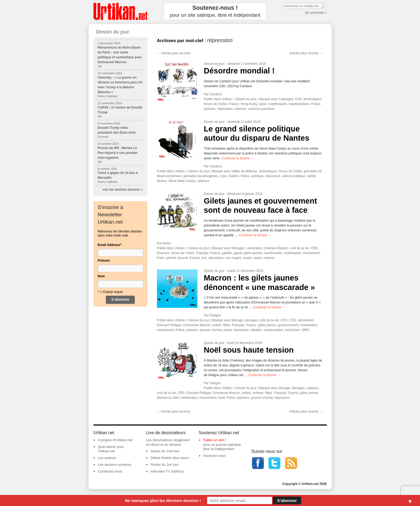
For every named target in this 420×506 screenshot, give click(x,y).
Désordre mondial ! (239, 71)
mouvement (311, 253)
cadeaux (313, 388)
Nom (101, 276)
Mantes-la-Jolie (168, 398)
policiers (210, 109)
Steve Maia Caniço (182, 181)
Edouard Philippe (169, 325)
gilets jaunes (253, 253)
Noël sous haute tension (249, 350)
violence (240, 109)
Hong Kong (249, 104)
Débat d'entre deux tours (170, 458)
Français (202, 253)
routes (248, 258)
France (234, 104)
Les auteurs (107, 458)
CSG (293, 320)
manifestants (278, 104)
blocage (237, 320)
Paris (161, 258)
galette (227, 253)
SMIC (305, 330)
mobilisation (292, 253)
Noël (222, 398)
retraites (256, 330)
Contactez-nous (110, 471)
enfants (258, 393)
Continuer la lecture (238, 158)
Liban (263, 104)
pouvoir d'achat (189, 258)
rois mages (233, 258)
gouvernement (288, 325)
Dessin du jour (214, 64)
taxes (258, 258)
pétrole (171, 258)
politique (258, 176)
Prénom (104, 261)
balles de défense (244, 171)
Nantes (234, 176)
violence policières (261, 109)
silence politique (294, 176)
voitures (269, 258)
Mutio (167, 243)
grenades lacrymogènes (201, 176)
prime (228, 330)
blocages (238, 248)
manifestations (299, 104)
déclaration (306, 320)
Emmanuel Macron (197, 325)
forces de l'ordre (216, 104)
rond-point (292, 330)
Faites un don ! (215, 440)
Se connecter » (316, 13)
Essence (163, 253)
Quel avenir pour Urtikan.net (111, 449)
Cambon (216, 94)
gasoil (238, 253)
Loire (223, 176)
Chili (298, 99)
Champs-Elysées (276, 248)
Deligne (215, 315)
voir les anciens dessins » (122, 190)
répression (225, 109)
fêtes (227, 325)
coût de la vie (299, 248)
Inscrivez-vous (214, 456)
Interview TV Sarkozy (167, 471)
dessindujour (312, 99)
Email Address (110, 245)
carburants (254, 248)
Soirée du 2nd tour (165, 451)
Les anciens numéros (115, 465)
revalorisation (273, 330)
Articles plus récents (306, 53)
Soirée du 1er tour (164, 465)
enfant (217, 325)
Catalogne (286, 99)
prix (204, 258)
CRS (314, 248)
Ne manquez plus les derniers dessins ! (163, 500)
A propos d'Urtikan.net (115, 440)
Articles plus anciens (174, 53)
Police (316, 104)
